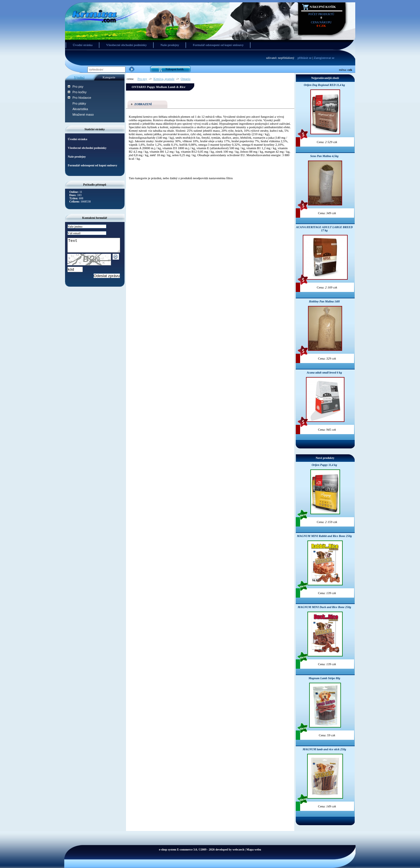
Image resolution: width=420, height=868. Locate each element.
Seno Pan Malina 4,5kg (324, 156)
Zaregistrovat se (324, 58)
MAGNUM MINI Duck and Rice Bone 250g (324, 607)
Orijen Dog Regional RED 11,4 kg (324, 85)
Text (97, 247)
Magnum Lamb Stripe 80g (324, 678)
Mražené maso (83, 115)
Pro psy (78, 87)
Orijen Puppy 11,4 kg (324, 465)
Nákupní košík (323, 7)
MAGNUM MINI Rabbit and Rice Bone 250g (324, 536)
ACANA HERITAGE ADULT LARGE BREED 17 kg (324, 229)
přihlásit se (304, 58)
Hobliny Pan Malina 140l (324, 301)
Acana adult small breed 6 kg (324, 373)
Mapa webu (254, 849)
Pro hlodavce (82, 98)
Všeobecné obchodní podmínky (126, 45)
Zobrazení (143, 104)
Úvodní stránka (83, 45)
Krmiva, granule (164, 79)
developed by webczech (230, 849)
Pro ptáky (79, 103)
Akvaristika (80, 109)
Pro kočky (80, 92)
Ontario (185, 79)
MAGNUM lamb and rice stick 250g (324, 749)
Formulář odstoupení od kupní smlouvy (218, 45)
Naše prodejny (170, 45)
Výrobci (79, 77)
